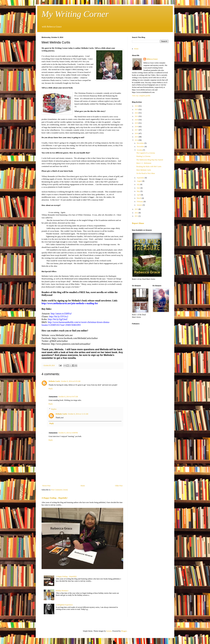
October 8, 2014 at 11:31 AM (78, 414)
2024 (137, 106)
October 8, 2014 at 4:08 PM (68, 433)
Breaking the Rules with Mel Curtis (149, 167)
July (138, 184)
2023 (137, 109)
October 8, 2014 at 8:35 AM (71, 381)
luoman (109, 631)
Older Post (119, 486)
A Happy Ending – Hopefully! (55, 498)
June (139, 188)
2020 (137, 120)
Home (83, 486)
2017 (137, 130)
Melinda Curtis (54, 381)
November (141, 147)
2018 (137, 127)
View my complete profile (141, 96)
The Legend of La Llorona (146, 153)
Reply (51, 389)
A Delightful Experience (64, 605)
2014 (137, 140)
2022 (137, 113)
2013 (137, 209)
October (140, 150)
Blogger (124, 631)
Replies (54, 409)
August (140, 181)
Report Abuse (138, 223)
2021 (137, 116)
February (140, 201)
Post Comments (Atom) (60, 490)
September (141, 178)
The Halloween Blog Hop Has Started (150, 160)
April (139, 195)
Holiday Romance (62, 591)
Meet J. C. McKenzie (144, 163)
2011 (137, 216)
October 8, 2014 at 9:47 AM (68, 397)
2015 (137, 137)
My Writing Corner (75, 14)
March (139, 198)
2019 (137, 123)
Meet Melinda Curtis (144, 170)
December (141, 143)
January (140, 205)
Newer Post (46, 486)
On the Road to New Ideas (146, 173)
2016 (137, 133)
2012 (137, 213)
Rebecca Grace (152, 59)
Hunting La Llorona (143, 156)
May (139, 191)
